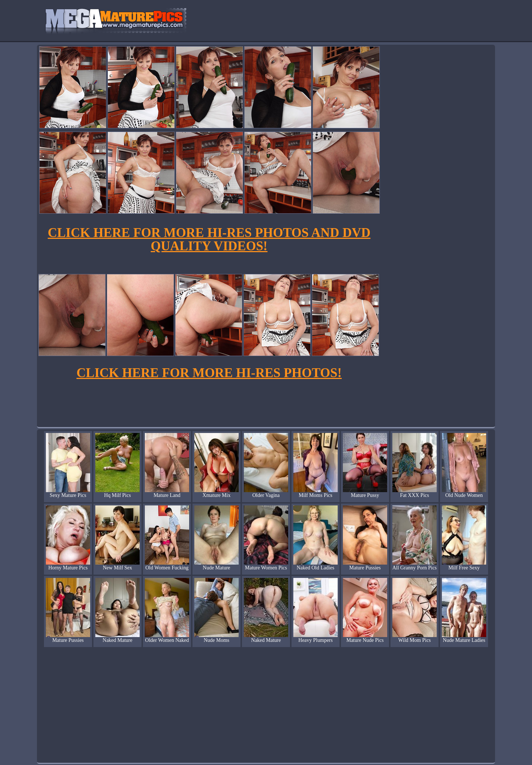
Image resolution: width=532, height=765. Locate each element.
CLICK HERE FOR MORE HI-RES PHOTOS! (209, 373)
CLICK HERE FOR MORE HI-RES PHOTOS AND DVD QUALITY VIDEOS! (209, 239)
